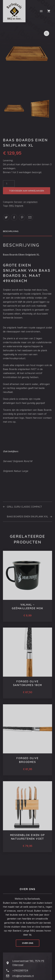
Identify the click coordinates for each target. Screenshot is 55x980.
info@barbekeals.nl (23, 976)
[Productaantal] (9, 184)
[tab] (27, 231)
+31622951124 (20, 970)
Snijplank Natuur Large (15, 471)
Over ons (28, 943)
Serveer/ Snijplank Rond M (18, 461)
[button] (46, 33)
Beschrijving (11, 231)
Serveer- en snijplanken (26, 202)
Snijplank (19, 206)
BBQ (11, 206)
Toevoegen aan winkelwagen (27, 191)
